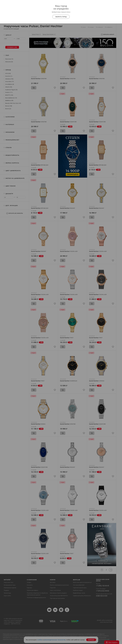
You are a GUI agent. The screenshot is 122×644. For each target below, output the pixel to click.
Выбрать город (61, 17)
